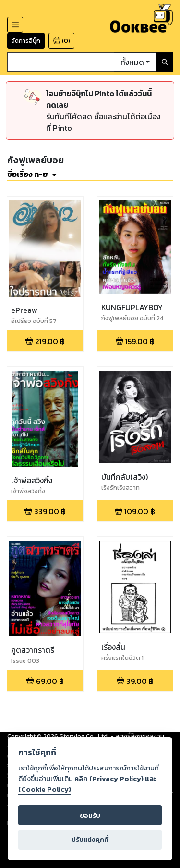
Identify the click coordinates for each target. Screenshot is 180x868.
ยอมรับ (90, 815)
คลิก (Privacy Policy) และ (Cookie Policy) (87, 784)
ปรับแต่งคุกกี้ (90, 839)
